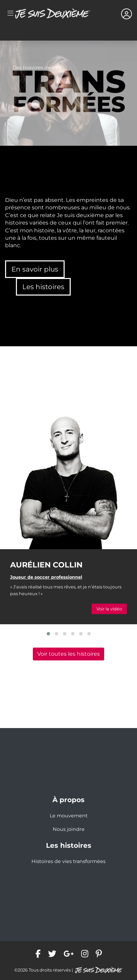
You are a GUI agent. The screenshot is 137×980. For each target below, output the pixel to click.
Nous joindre (69, 829)
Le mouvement (69, 816)
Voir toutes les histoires (68, 654)
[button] (48, 634)
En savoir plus (35, 269)
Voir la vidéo (109, 609)
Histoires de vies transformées (68, 861)
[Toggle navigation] (10, 14)
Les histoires (43, 287)
